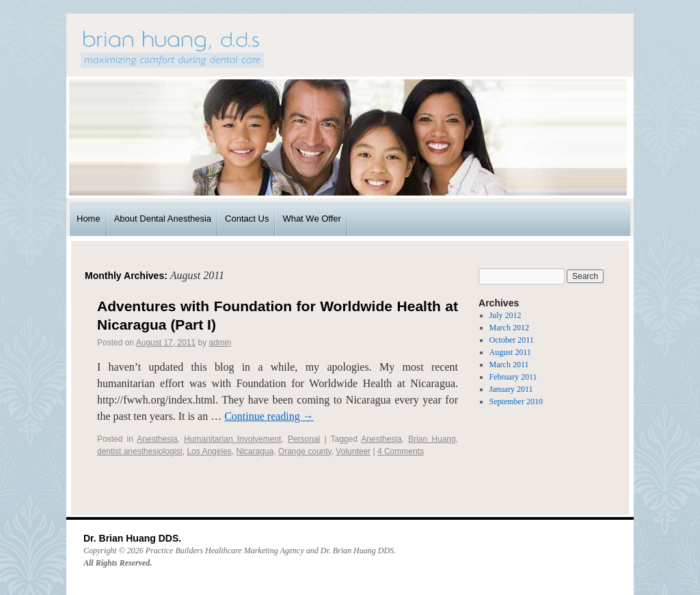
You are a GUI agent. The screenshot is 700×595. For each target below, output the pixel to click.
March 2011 (509, 365)
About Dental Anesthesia (163, 219)
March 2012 (509, 328)
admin (220, 343)
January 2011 (511, 389)
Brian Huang (432, 439)
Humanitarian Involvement (232, 439)
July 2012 (506, 315)
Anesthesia (157, 439)
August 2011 (510, 352)
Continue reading (269, 416)
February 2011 (513, 377)
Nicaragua (255, 451)
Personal (304, 439)
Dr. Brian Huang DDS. (132, 538)
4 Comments (401, 451)
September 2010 (516, 401)
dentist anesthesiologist (140, 451)
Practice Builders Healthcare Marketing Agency (225, 551)
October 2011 (512, 340)
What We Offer (312, 219)
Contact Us (247, 219)
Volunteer (353, 451)
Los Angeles (209, 451)
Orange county (305, 451)
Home (89, 219)
